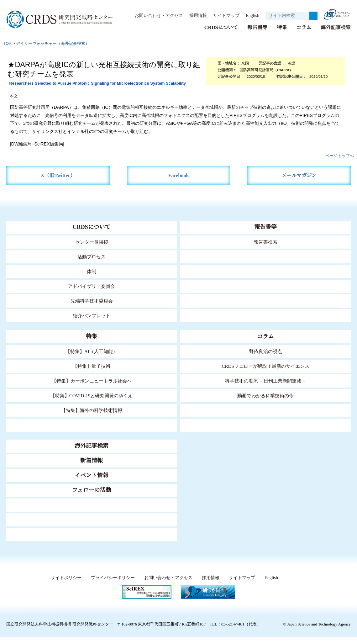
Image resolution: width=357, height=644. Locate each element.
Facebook (178, 175)
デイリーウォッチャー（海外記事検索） (53, 43)
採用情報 (195, 15)
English (251, 15)
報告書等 (257, 27)
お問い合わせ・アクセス (156, 15)
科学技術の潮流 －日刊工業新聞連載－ (266, 380)
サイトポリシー (65, 578)
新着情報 (92, 460)
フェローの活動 (92, 490)
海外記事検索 (336, 27)
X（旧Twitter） (58, 175)
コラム (304, 27)
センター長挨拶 (92, 242)
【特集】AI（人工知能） (92, 351)
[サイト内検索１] (287, 16)
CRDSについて (221, 27)
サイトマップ (223, 15)
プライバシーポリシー (111, 578)
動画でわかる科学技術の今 (265, 395)
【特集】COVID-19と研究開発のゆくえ (92, 395)
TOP (7, 43)
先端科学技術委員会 (92, 301)
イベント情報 (92, 475)
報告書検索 (266, 242)
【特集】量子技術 (92, 366)
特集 (282, 27)
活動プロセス (92, 256)
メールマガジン (299, 175)
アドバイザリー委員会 (92, 286)
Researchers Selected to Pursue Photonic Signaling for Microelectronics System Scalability (97, 83)
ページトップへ (340, 155)
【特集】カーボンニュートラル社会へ (92, 380)
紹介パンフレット (92, 315)
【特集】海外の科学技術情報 (92, 410)
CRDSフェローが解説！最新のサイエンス (265, 366)
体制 (92, 271)
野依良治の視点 (266, 351)
